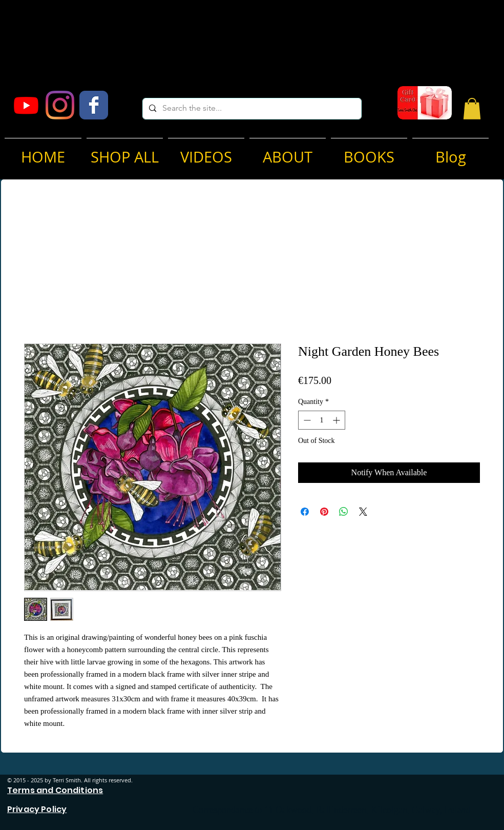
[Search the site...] (251, 109)
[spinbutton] (322, 420)
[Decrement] (306, 420)
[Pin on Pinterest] (324, 512)
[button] (472, 109)
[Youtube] (26, 105)
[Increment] (337, 420)
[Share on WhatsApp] (344, 512)
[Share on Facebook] (305, 512)
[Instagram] (60, 105)
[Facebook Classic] (94, 105)
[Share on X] (363, 512)
